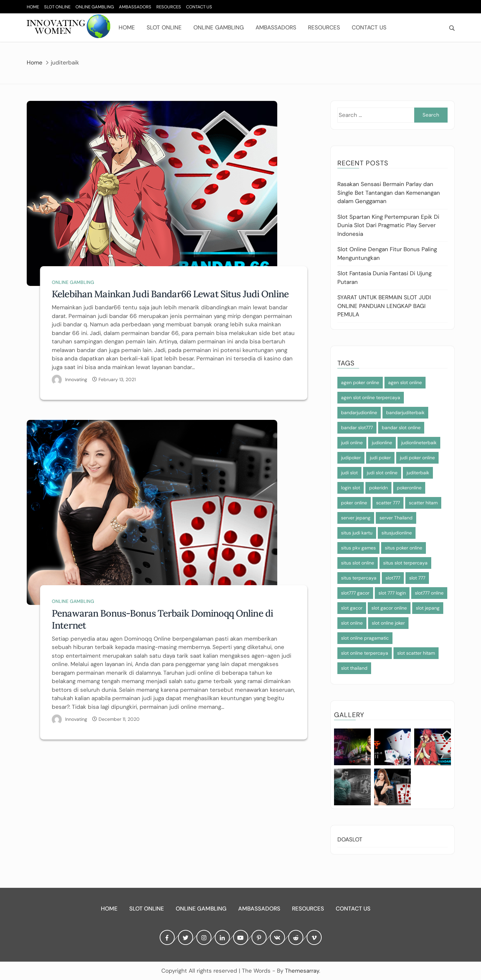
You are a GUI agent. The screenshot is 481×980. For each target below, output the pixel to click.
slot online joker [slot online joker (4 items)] (388, 623)
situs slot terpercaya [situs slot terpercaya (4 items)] (405, 563)
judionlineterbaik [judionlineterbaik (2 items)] (419, 443)
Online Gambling (95, 7)
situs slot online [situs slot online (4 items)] (358, 563)
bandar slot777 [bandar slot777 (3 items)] (357, 428)
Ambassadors (135, 7)
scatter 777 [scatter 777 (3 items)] (388, 503)
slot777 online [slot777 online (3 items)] (429, 593)
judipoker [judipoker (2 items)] (351, 458)
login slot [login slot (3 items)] (351, 488)
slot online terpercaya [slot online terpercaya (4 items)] (365, 653)
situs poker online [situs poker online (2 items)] (404, 548)
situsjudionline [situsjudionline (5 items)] (397, 533)
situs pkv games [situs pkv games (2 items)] (358, 548)
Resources (169, 7)
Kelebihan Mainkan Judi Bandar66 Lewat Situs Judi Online (170, 294)
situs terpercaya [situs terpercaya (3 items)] (359, 578)
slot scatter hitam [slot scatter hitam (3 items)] (416, 653)
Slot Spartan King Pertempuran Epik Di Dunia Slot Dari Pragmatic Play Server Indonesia (388, 225)
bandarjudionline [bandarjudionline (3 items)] (359, 413)
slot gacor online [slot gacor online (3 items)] (389, 608)
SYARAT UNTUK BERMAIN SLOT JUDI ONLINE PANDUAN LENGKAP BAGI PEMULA (384, 306)
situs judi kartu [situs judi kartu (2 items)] (357, 533)
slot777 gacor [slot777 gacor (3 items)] (355, 593)
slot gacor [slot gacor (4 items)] (352, 608)
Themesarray (302, 971)
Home (33, 7)
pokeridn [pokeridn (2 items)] (378, 488)
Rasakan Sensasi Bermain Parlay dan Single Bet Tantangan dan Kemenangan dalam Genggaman (389, 193)
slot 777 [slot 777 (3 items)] (417, 578)
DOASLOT (350, 839)
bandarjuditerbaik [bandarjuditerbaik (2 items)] (405, 413)
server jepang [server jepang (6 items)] (356, 518)
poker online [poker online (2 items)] (354, 503)
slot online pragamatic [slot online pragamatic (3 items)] (365, 638)
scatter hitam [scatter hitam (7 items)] (423, 503)
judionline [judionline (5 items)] (382, 443)
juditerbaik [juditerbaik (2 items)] (418, 473)
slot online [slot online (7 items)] (352, 623)
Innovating (76, 379)
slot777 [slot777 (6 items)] (393, 578)
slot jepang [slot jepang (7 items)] (428, 608)
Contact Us (199, 7)
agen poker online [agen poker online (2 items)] (360, 382)
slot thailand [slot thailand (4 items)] (354, 668)
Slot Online (57, 7)
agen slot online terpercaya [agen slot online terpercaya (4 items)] (371, 397)
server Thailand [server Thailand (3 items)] (396, 518)
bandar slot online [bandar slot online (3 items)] (401, 428)
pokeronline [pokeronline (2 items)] (409, 488)
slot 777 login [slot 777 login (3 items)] (392, 593)
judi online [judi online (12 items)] (352, 443)
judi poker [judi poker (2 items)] (380, 458)
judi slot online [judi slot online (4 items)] (382, 473)
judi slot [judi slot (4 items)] (349, 473)
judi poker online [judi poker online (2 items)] (417, 458)
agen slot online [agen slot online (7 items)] (405, 382)
